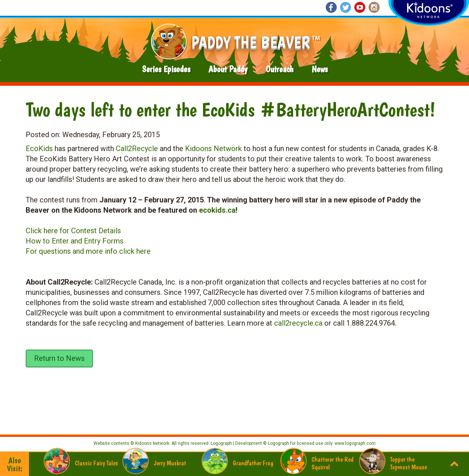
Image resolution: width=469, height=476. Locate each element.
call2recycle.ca (298, 323)
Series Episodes (166, 69)
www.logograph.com (354, 443)
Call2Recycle (137, 149)
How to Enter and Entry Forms (75, 241)
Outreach (280, 69)
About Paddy (228, 69)
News (320, 69)
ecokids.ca (217, 210)
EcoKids (39, 149)
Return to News (59, 358)
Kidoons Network (213, 149)
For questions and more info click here (88, 251)
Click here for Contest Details (73, 231)
